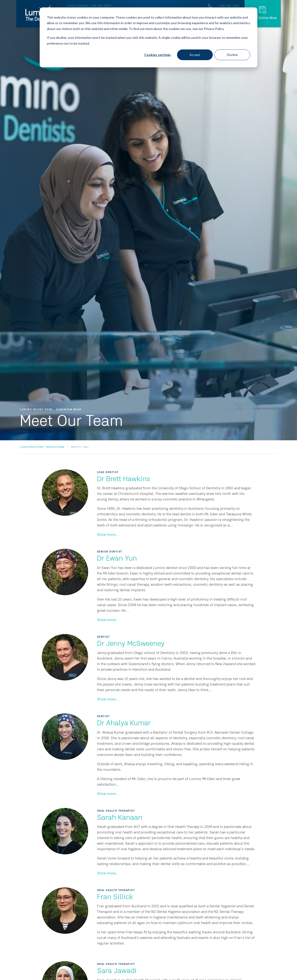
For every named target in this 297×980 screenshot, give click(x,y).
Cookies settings (158, 55)
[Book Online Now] (263, 14)
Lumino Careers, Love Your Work (89, 6)
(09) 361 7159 (229, 6)
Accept (195, 55)
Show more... (108, 535)
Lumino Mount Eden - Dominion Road (42, 447)
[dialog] (148, 37)
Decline (232, 55)
